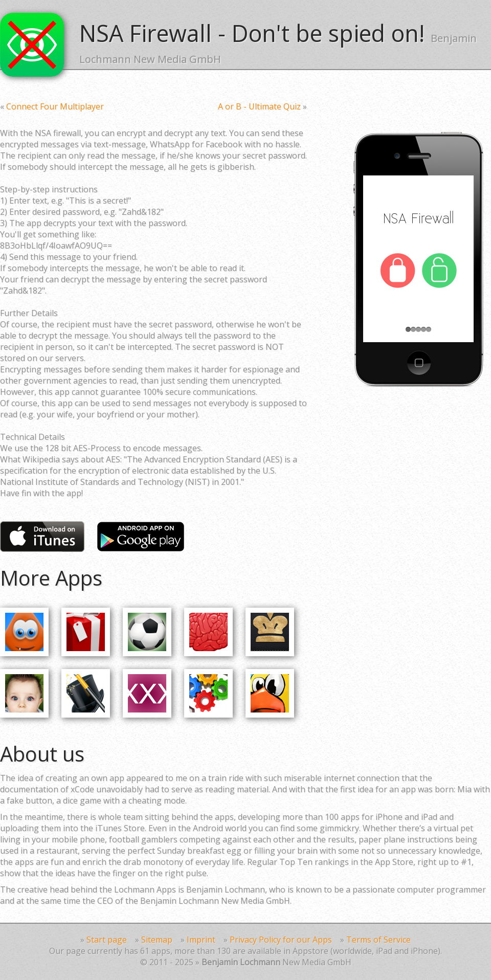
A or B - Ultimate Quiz (259, 106)
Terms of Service (378, 940)
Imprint (201, 940)
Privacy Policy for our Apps (281, 940)
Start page (107, 940)
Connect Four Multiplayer (55, 106)
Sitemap (157, 940)
